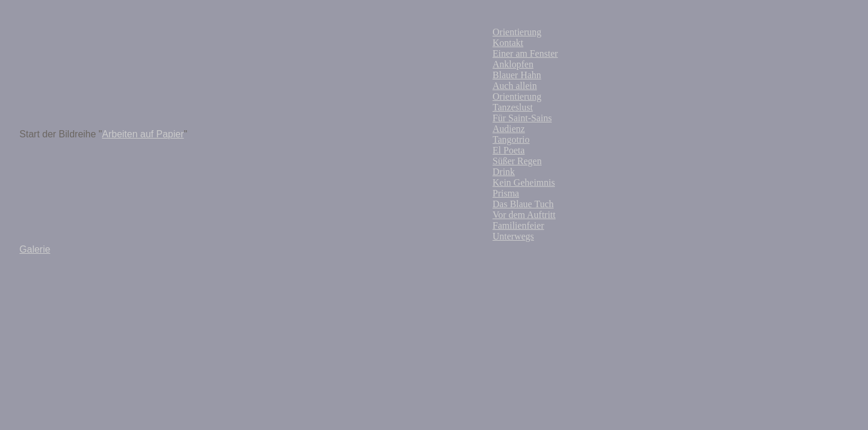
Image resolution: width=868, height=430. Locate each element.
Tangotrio (511, 139)
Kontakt (508, 43)
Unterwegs (513, 236)
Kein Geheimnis (524, 182)
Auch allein (515, 86)
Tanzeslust (513, 107)
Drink (504, 172)
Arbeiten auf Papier (143, 134)
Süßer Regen (517, 161)
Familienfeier (519, 225)
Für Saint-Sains (522, 118)
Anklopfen (513, 64)
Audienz (509, 129)
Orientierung (517, 32)
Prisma (506, 193)
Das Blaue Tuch (523, 204)
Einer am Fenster (525, 53)
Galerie (35, 249)
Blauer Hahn (517, 75)
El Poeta (509, 150)
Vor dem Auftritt (524, 215)
